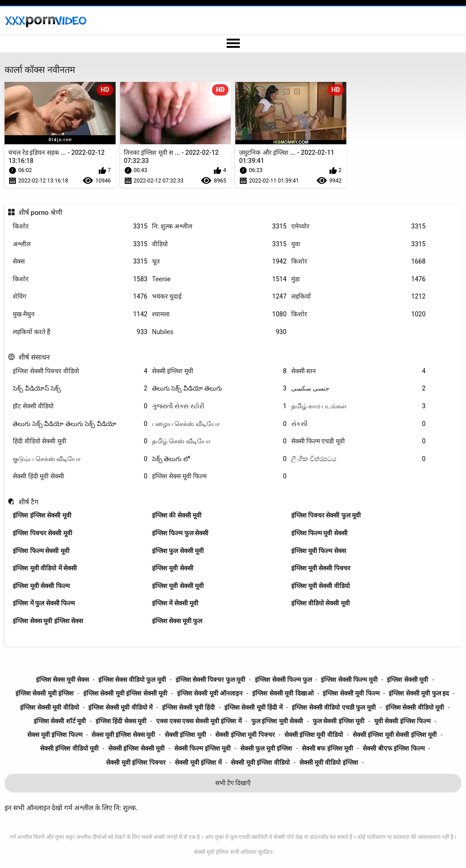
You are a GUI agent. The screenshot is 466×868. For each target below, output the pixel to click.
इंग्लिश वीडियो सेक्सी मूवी (321, 603)
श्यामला (219, 314)
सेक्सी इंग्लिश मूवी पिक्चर (245, 735)
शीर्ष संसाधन (34, 357)
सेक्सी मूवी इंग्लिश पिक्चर (136, 762)
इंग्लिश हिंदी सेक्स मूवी (121, 721)
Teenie (219, 279)
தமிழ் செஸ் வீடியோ (219, 441)
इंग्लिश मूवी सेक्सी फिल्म (41, 586)
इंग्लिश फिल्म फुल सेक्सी (180, 533)
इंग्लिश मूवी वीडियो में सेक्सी (45, 568)
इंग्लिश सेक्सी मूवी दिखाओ (283, 693)
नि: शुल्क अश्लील (219, 226)
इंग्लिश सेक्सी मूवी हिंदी (188, 707)
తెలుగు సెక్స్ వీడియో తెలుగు (219, 388)
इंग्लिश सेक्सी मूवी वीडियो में (120, 707)
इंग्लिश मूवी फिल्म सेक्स (319, 551)
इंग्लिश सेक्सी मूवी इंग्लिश (45, 693)
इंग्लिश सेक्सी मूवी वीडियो (49, 707)
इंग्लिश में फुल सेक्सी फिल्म (44, 603)
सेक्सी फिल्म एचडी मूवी (359, 441)
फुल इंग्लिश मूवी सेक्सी (277, 721)
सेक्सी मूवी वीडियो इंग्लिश (329, 762)
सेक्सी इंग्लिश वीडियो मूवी (69, 748)
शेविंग (80, 297)
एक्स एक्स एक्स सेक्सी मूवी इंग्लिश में (199, 721)
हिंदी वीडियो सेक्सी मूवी (80, 441)
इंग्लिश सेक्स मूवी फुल (177, 621)
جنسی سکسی (359, 388)
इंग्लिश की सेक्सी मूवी (177, 515)
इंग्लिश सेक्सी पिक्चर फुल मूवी (211, 680)
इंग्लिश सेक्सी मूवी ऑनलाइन (210, 693)
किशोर (80, 226)
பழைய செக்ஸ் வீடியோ (219, 424)
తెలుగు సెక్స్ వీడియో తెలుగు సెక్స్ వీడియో (80, 424)
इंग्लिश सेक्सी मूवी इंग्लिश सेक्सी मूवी (125, 693)
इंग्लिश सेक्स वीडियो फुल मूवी (132, 680)
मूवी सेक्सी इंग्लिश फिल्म (402, 721)
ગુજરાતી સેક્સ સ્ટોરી (219, 406)
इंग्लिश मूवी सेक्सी (173, 568)
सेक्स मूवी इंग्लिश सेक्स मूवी (123, 735)
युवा (359, 244)
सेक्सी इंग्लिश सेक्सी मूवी (137, 748)
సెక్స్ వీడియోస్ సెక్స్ (80, 388)
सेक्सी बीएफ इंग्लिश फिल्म (393, 748)
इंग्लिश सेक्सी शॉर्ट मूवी (60, 721)
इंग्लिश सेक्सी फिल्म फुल (283, 680)
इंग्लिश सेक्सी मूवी (408, 680)
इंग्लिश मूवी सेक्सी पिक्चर (321, 568)
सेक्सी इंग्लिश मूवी (219, 371)
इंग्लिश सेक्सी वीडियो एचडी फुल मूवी (334, 707)
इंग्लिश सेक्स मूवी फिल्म (219, 476)
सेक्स (80, 261)
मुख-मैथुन (80, 314)
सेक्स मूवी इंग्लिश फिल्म (55, 735)
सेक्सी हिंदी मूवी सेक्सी (80, 476)
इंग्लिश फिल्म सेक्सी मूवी (41, 551)
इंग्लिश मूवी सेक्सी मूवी (178, 586)
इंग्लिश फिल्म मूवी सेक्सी (319, 533)
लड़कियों (359, 297)
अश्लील (80, 244)
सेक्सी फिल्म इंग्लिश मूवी (203, 748)
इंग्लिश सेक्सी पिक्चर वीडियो (80, 371)
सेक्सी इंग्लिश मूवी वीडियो (314, 735)
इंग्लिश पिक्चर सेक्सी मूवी (42, 533)
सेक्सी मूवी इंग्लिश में (198, 762)
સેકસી (359, 424)
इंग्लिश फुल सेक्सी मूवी (178, 551)
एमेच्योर (359, 226)
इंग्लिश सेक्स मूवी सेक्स (62, 680)
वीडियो (219, 244)
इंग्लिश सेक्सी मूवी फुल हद (419, 693)
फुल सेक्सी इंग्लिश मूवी (339, 721)
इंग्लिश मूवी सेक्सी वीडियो (321, 586)
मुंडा (359, 279)
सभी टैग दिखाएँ (233, 783)
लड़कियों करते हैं (80, 332)
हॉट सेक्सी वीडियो (80, 406)
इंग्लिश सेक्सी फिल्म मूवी (349, 680)
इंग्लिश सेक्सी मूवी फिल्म (351, 693)
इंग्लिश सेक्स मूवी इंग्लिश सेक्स (48, 621)
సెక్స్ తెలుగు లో (219, 459)
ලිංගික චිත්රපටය (359, 459)
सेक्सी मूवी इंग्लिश (211, 852)
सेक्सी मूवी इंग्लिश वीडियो (260, 762)
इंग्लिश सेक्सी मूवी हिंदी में (253, 707)
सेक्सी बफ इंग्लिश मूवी (327, 748)
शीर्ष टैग (29, 502)
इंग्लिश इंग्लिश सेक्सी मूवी (42, 515)
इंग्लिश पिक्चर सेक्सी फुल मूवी (326, 515)
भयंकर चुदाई (219, 297)
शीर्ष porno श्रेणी (41, 213)
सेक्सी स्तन (359, 371)
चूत (219, 261)
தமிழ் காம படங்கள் (359, 406)
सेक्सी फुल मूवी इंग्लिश (266, 748)
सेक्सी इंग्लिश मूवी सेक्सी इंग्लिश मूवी (395, 735)
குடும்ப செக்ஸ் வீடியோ (80, 459)
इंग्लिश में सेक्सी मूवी (175, 603)
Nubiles (219, 332)
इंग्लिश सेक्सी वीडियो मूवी (415, 707)
